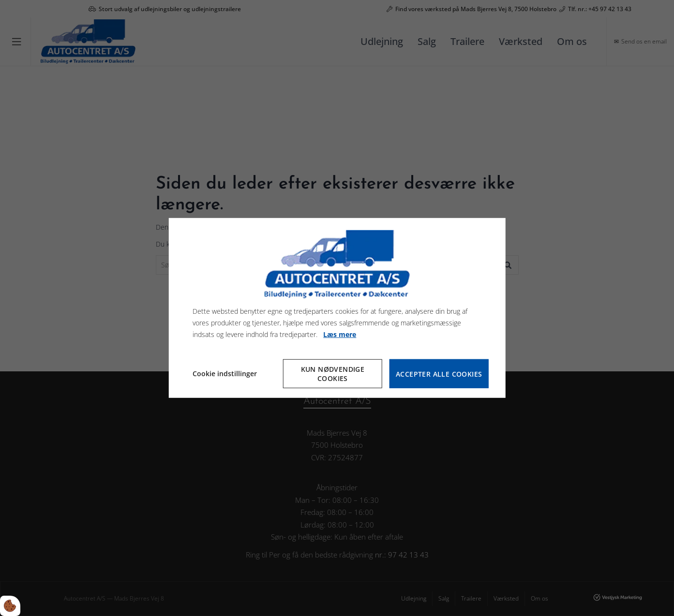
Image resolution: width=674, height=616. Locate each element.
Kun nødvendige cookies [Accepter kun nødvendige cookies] (333, 374)
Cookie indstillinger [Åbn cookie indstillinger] (225, 374)
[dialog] (337, 308)
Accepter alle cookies (439, 374)
